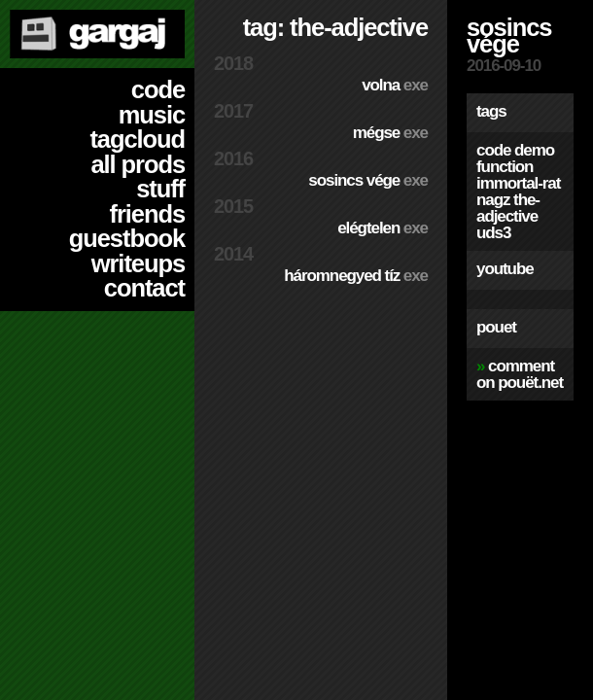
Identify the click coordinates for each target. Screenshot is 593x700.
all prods (138, 164)
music (152, 115)
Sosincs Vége (368, 180)
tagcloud (137, 139)
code (158, 89)
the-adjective (508, 208)
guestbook (127, 238)
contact (144, 288)
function (505, 167)
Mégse (390, 133)
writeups (138, 263)
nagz (493, 200)
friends (147, 214)
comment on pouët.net (520, 374)
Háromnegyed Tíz (356, 276)
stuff (160, 189)
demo (534, 150)
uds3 (493, 233)
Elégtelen (383, 228)
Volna (395, 85)
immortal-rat (518, 183)
